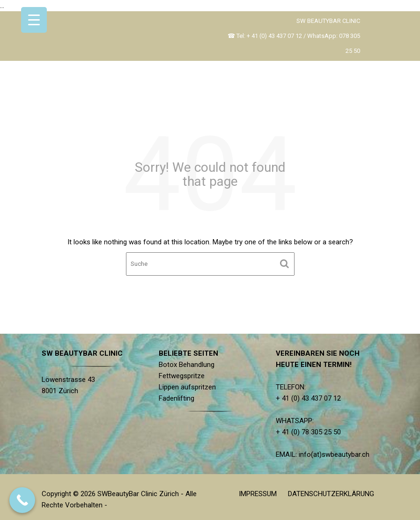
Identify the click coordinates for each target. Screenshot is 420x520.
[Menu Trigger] (34, 20)
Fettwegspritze (182, 376)
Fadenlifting (177, 398)
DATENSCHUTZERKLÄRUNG (331, 494)
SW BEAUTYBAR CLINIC (328, 21)
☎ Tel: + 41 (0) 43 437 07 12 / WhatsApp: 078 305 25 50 (294, 43)
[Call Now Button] (22, 500)
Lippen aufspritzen (188, 387)
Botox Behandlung (187, 365)
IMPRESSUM (258, 494)
